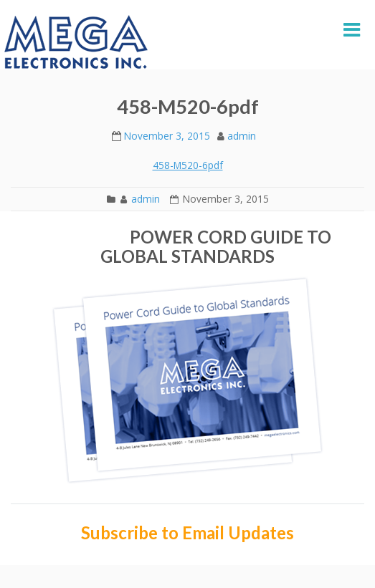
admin (242, 136)
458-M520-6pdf (188, 165)
